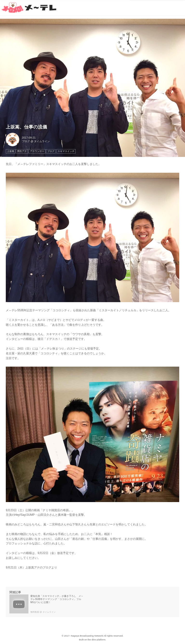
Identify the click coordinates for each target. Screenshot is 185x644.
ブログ (26, 141)
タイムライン (42, 141)
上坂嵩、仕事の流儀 (26, 127)
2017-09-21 (29, 138)
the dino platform (97, 640)
